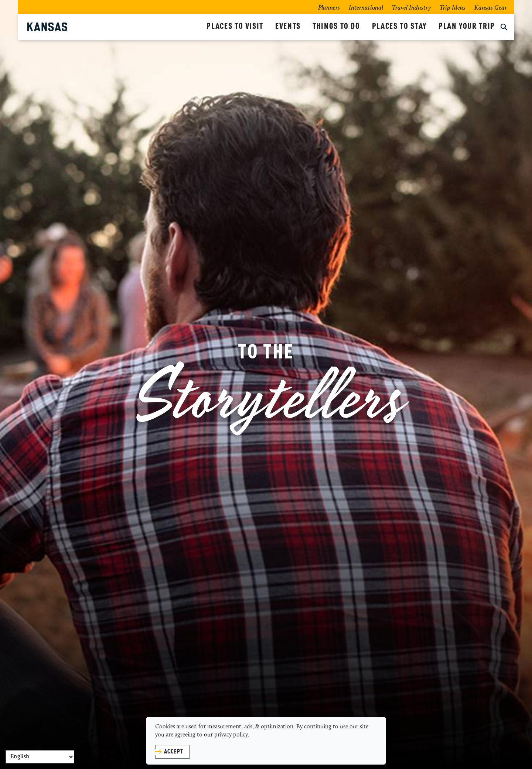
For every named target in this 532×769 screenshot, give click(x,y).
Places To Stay (399, 27)
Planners (329, 8)
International (366, 8)
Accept (174, 752)
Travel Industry (411, 8)
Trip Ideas (453, 8)
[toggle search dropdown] (504, 28)
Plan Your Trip (467, 27)
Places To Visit (235, 27)
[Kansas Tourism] (114, 27)
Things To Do (336, 27)
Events (288, 27)
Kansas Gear (491, 8)
